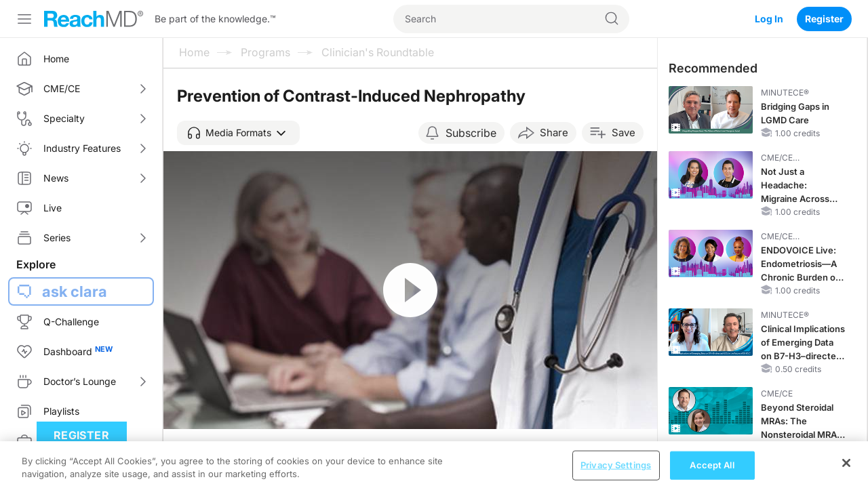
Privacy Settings (616, 473)
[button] (238, 133)
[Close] (846, 471)
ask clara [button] (75, 291)
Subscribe (471, 133)
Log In (769, 19)
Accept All (712, 473)
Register (824, 19)
